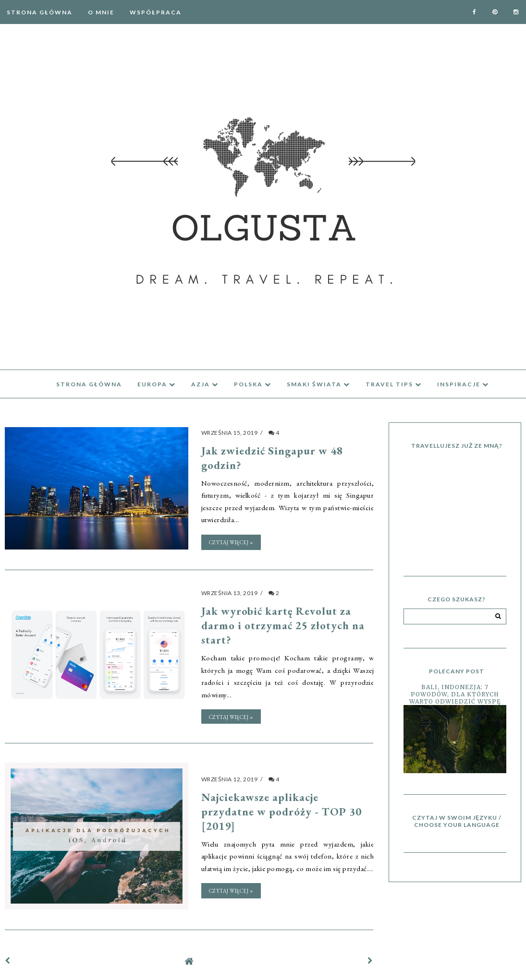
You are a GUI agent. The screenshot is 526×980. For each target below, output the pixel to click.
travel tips (394, 384)
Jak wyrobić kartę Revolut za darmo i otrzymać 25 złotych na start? (283, 624)
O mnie (101, 12)
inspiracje (463, 384)
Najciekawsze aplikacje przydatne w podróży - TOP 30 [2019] (281, 810)
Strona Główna (40, 12)
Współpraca (156, 12)
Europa (157, 384)
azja (205, 384)
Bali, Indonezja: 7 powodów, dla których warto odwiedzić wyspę (455, 694)
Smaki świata (318, 384)
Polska (253, 384)
